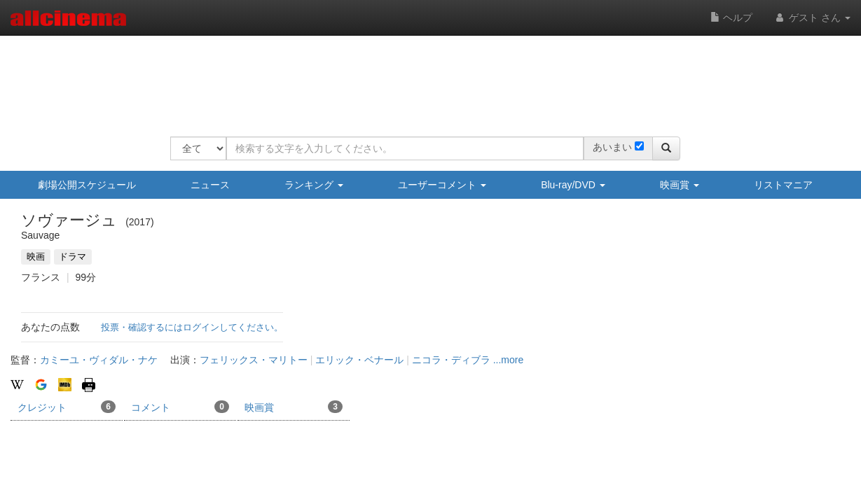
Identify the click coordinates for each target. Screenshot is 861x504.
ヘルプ (731, 17)
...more (509, 360)
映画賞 (680, 185)
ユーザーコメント (442, 185)
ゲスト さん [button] (812, 17)
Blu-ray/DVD (573, 185)
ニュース (210, 185)
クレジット (67, 407)
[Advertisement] (425, 77)
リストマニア (783, 185)
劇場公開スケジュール (87, 185)
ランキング (314, 185)
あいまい (612, 147)
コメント (180, 407)
